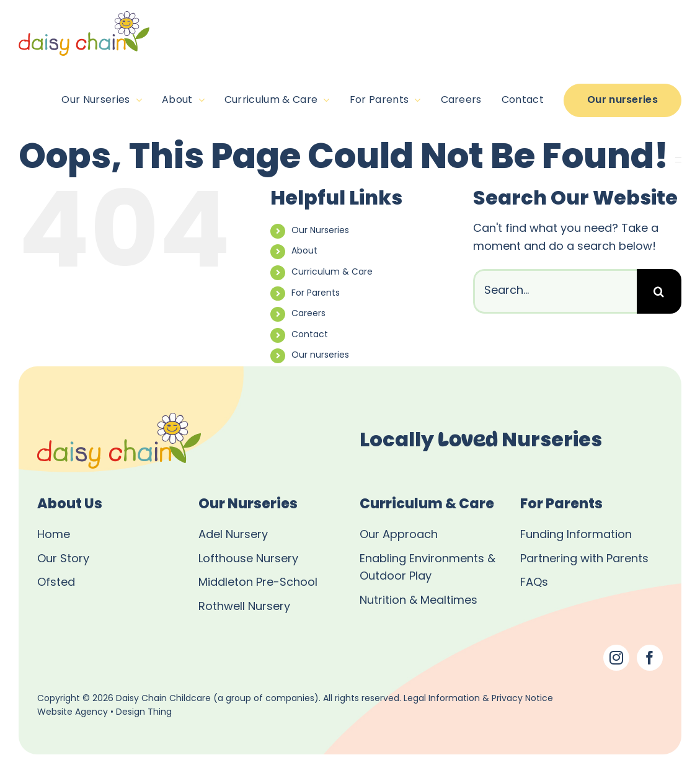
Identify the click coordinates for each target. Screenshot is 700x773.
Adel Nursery (233, 535)
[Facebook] (650, 658)
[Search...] (555, 291)
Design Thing (144, 713)
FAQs (534, 583)
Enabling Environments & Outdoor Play (428, 568)
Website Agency (73, 713)
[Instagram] (616, 658)
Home (54, 535)
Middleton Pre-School (258, 583)
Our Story (63, 559)
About (304, 251)
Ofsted (56, 583)
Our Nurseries (320, 231)
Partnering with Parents (584, 559)
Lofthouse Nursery (248, 559)
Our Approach (399, 535)
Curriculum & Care (332, 272)
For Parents (316, 294)
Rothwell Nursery (244, 607)
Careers (308, 314)
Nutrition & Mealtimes (419, 601)
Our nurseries (320, 356)
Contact (310, 335)
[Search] (659, 291)
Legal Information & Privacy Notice (478, 699)
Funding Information (576, 535)
